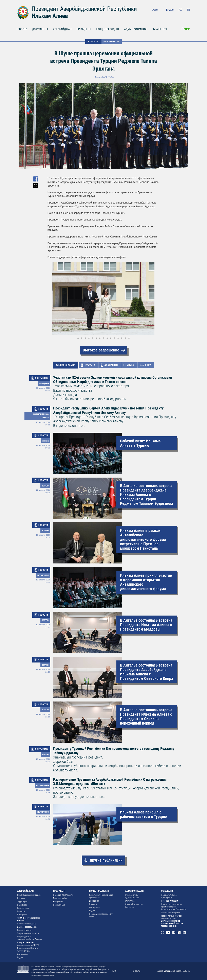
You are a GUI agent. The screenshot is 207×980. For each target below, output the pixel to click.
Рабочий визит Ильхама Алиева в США (28, 950)
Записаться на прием (170, 913)
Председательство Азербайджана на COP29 (28, 944)
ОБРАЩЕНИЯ (159, 29)
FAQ (114, 971)
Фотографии (95, 907)
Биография (58, 902)
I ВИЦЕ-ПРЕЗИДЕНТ (108, 29)
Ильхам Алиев (50, 16)
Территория (22, 902)
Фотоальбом (23, 954)
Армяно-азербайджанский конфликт (29, 919)
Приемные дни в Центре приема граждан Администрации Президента (174, 907)
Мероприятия (112, 41)
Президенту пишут (170, 901)
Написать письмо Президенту (169, 896)
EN (188, 10)
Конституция (23, 908)
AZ (180, 10)
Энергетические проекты (28, 933)
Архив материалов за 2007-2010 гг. (174, 971)
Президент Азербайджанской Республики (84, 9)
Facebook (177, 16)
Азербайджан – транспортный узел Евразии (29, 938)
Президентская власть (63, 895)
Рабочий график (60, 898)
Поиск (186, 29)
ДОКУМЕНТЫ (40, 29)
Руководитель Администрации (132, 896)
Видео (170, 10)
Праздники (22, 915)
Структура (130, 901)
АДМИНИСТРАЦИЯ (135, 29)
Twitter (183, 16)
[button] (156, 299)
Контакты (129, 907)
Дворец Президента (134, 904)
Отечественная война (27, 924)
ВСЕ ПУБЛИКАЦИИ (65, 365)
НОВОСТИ (22, 29)
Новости (93, 904)
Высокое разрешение (101, 350)
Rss (188, 16)
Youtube (171, 16)
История (21, 898)
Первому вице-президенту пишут (101, 915)
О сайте (137, 971)
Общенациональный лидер (29, 895)
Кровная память (24, 930)
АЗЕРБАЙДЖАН (62, 29)
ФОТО (148, 365)
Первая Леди (59, 905)
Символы (21, 911)
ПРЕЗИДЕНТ (84, 29)
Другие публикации (106, 860)
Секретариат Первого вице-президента (101, 896)
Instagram (164, 16)
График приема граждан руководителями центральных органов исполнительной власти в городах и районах (172, 921)
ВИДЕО (131, 365)
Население (22, 905)
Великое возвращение (27, 927)
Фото (155, 10)
